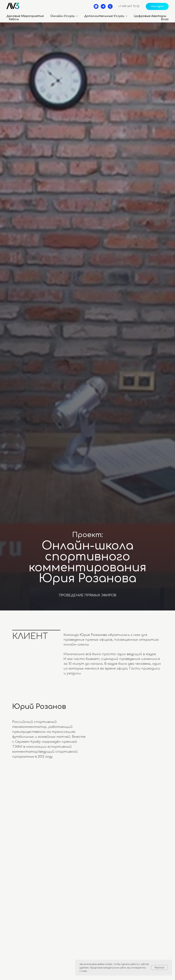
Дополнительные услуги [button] (105, 16)
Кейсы (14, 19)
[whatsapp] (96, 6)
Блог (165, 19)
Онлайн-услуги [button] (63, 16)
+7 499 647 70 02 (129, 6)
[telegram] (103, 6)
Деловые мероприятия (25, 16)
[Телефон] (110, 6)
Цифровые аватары (150, 16)
